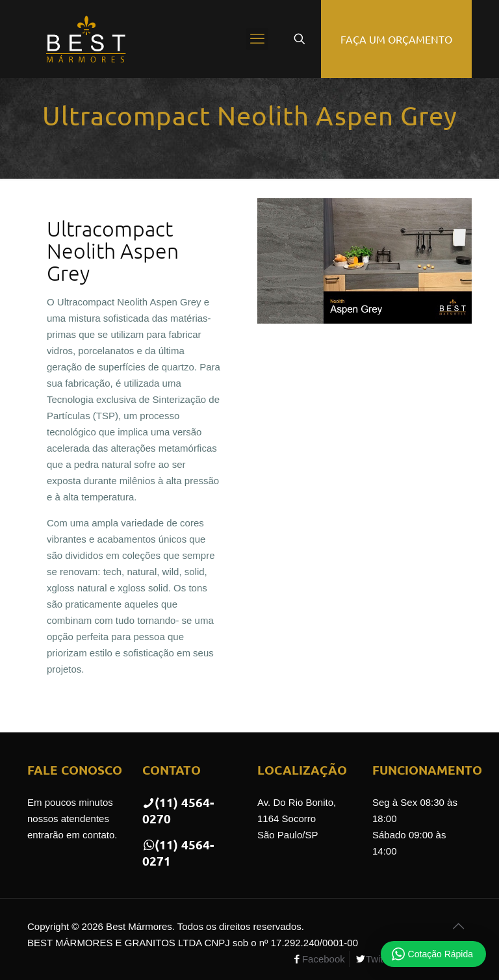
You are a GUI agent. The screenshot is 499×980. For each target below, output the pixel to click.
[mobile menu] (257, 39)
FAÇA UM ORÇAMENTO (396, 39)
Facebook (324, 959)
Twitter (380, 959)
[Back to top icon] (458, 926)
